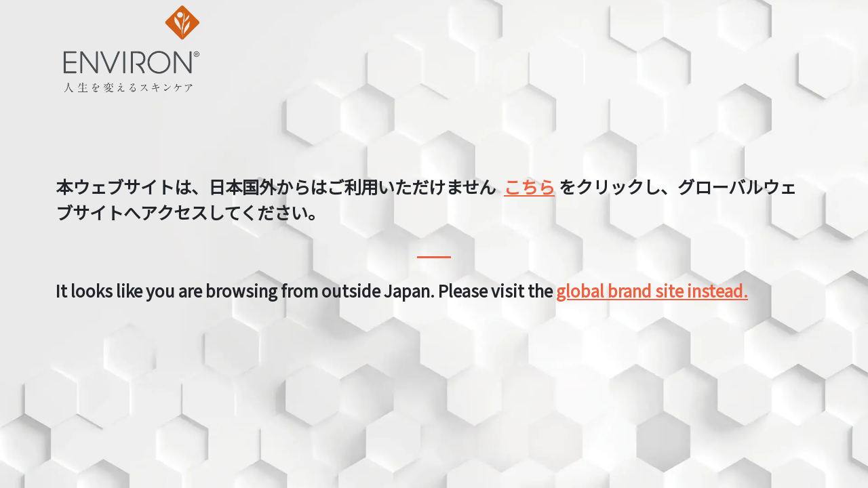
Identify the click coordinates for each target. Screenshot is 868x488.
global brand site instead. (652, 290)
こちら (529, 186)
